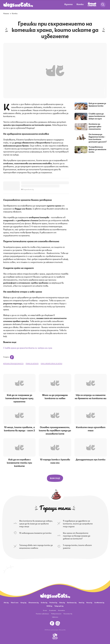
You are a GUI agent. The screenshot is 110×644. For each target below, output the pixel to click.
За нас (45, 610)
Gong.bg (23, 602)
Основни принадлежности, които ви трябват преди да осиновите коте (55, 430)
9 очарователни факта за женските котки (97, 149)
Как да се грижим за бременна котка (97, 104)
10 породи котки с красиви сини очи (55, 461)
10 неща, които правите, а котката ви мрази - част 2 (19, 429)
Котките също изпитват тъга (91, 429)
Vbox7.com (15, 602)
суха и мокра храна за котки (51, 363)
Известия (55, 617)
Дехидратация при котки (91, 459)
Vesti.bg (81, 602)
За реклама (53, 610)
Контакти (61, 610)
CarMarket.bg (99, 602)
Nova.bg (89, 602)
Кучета (68, 4)
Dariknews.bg (72, 602)
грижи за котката (32, 363)
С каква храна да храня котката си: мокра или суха (28, 348)
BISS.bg (49, 606)
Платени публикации (42, 614)
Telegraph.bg (59, 606)
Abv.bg (6, 602)
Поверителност (56, 614)
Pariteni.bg (53, 602)
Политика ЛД (68, 614)
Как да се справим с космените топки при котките (19, 462)
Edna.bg (62, 602)
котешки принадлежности (13, 363)
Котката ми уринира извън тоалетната (95, 126)
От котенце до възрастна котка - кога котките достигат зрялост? (98, 138)
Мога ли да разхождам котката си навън (55, 396)
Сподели (9, 357)
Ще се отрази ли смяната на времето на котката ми (91, 396)
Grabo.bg (44, 602)
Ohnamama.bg (34, 602)
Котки (80, 4)
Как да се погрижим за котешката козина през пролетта (19, 398)
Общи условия (62, 630)
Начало (6, 13)
